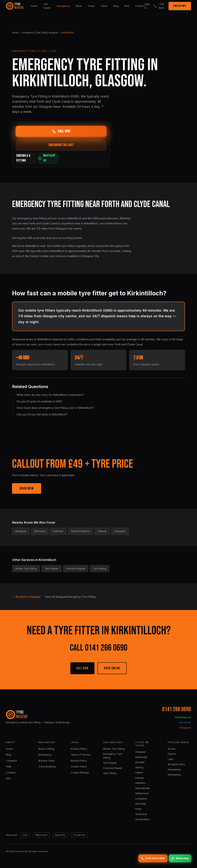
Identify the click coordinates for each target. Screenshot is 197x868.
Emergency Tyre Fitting (113, 756)
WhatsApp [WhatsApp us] (180, 858)
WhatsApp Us (183, 717)
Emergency (63, 6)
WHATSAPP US (84, 159)
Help (9, 766)
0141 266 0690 (177, 709)
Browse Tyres (47, 761)
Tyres (104, 6)
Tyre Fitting (110, 773)
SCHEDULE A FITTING (38, 159)
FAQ (127, 6)
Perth (138, 809)
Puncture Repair (113, 768)
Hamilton (140, 783)
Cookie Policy (79, 766)
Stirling (139, 767)
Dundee (140, 762)
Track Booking (47, 766)
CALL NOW (82, 669)
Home (34, 6)
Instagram (185, 728)
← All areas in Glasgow (26, 597)
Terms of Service (81, 755)
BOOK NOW (27, 489)
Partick (172, 754)
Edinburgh (141, 757)
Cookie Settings (80, 772)
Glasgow (141, 752)
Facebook (185, 722)
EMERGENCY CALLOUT (61, 145)
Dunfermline (143, 819)
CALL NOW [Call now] (61, 132)
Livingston (141, 799)
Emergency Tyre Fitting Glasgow (40, 33)
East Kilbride (143, 788)
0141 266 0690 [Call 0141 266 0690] (153, 858)
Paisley (140, 778)
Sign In (147, 6)
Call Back (159, 6)
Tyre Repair (110, 763)
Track (91, 6)
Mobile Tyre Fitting (114, 749)
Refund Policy (79, 761)
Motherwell (142, 793)
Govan (172, 749)
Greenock (141, 814)
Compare (11, 761)
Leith (171, 759)
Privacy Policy (79, 749)
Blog (116, 6)
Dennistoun (174, 775)
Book (79, 6)
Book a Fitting (46, 749)
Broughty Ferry (176, 764)
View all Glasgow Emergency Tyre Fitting (70, 597)
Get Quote (47, 6)
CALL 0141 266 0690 (98, 648)
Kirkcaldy (141, 804)
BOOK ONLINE (112, 669)
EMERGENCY (180, 6)
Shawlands (174, 769)
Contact (140, 6)
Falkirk (139, 772)
